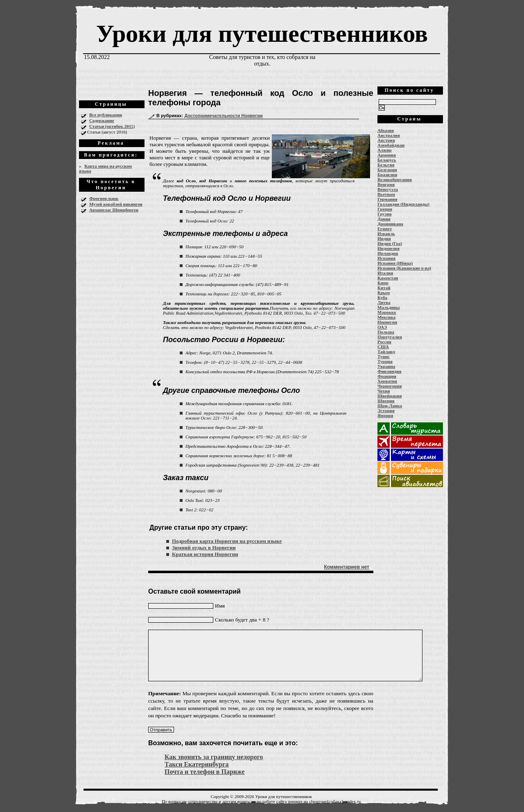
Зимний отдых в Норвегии (204, 548)
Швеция (386, 401)
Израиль (386, 234)
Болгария (387, 170)
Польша (386, 332)
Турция (385, 361)
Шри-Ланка (390, 406)
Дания (384, 219)
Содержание (102, 120)
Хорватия (387, 381)
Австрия (386, 140)
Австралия (389, 135)
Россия (384, 342)
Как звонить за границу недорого (214, 757)
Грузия (385, 214)
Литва (384, 302)
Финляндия (389, 371)
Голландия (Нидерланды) (403, 204)
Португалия (390, 337)
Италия (385, 273)
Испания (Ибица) (395, 263)
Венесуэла (388, 189)
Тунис (384, 356)
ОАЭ (382, 327)
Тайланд (386, 352)
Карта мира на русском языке (105, 168)
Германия (387, 199)
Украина (386, 366)
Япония (385, 415)
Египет (385, 229)
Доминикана (390, 224)
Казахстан (388, 278)
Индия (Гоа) (390, 243)
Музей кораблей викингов (116, 204)
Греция (385, 209)
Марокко (387, 312)
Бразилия (387, 175)
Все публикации (106, 115)
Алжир (385, 150)
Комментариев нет (347, 567)
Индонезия (388, 248)
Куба (382, 297)
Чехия (384, 391)
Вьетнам (386, 194)
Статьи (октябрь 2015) (112, 126)
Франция (387, 376)
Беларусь (387, 160)
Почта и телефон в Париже (205, 772)
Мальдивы (388, 307)
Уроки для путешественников (262, 34)
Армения (387, 155)
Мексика (386, 317)
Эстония (386, 411)
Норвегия (387, 322)
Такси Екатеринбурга (197, 764)
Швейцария (390, 396)
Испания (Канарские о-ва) (404, 268)
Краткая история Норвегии (205, 554)
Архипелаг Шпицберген (114, 210)
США (383, 347)
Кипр (383, 283)
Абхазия (386, 130)
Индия (384, 238)
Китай (384, 288)
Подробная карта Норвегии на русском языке (227, 541)
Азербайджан (391, 145)
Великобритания (395, 179)
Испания (386, 258)
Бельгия (386, 165)
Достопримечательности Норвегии (223, 116)
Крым (384, 293)
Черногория (390, 386)
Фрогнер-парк (104, 198)
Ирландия (388, 253)
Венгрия (386, 184)
